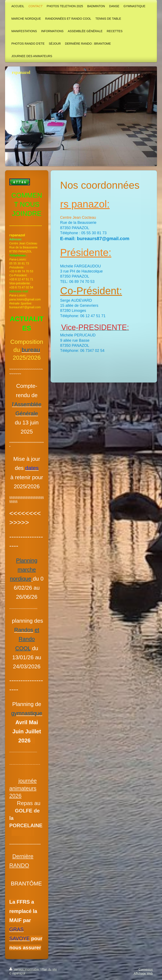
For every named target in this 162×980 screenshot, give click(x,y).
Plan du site (49, 969)
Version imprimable (25, 969)
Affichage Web (143, 973)
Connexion (146, 969)
